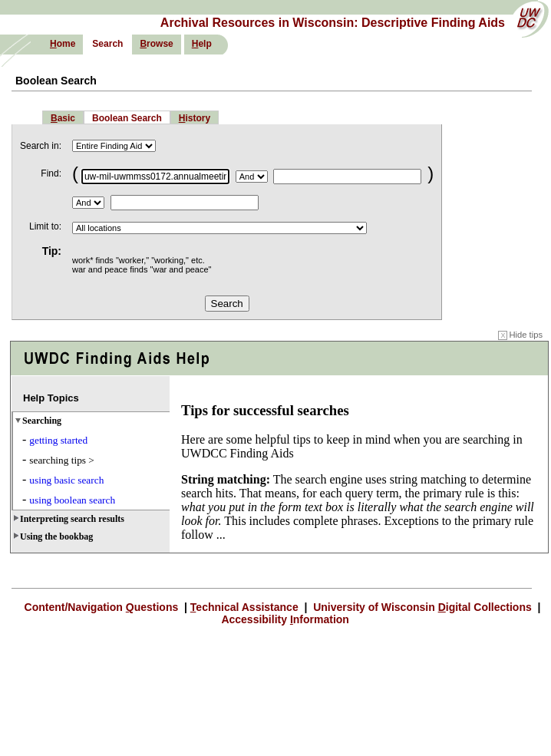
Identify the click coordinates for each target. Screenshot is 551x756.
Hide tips (520, 335)
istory (195, 118)
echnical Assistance (246, 607)
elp (202, 44)
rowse (156, 44)
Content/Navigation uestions (103, 607)
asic (63, 118)
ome (63, 44)
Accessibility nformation (284, 619)
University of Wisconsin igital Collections (422, 607)
